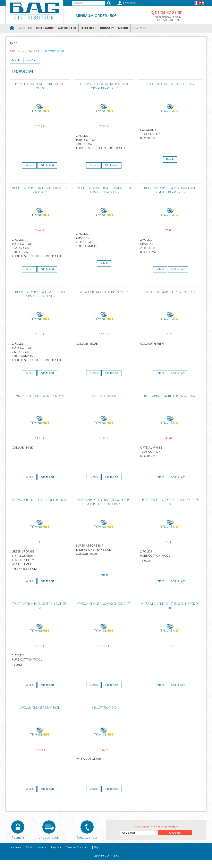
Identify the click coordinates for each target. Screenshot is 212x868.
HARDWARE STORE (54, 51)
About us (25, 28)
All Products (17, 51)
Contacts (139, 28)
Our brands (45, 28)
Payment (56, 847)
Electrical (88, 28)
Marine (123, 28)
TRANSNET (33, 51)
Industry (107, 28)
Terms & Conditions (77, 847)
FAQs (96, 847)
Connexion (126, 3)
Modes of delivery (36, 847)
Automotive (67, 28)
